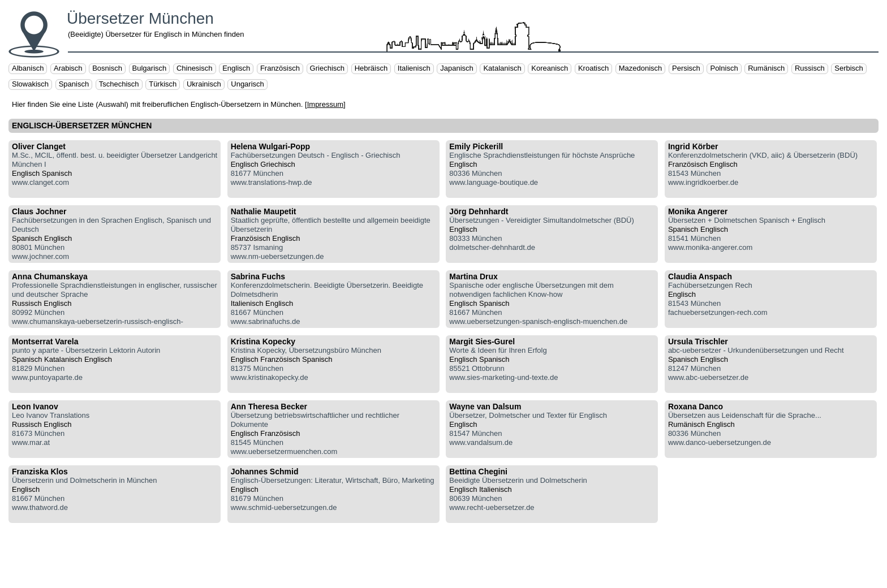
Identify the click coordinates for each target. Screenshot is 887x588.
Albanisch (28, 68)
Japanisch (457, 68)
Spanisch (74, 84)
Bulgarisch (150, 68)
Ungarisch (247, 84)
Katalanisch (502, 68)
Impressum (325, 104)
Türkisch (163, 84)
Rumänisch (766, 68)
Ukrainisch (204, 84)
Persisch (686, 68)
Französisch (280, 68)
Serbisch (849, 68)
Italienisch (414, 68)
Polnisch (724, 68)
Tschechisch (119, 84)
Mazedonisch (641, 68)
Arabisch (68, 68)
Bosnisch (107, 68)
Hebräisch (371, 68)
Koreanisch (550, 68)
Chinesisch (195, 68)
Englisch (236, 68)
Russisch (810, 68)
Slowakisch (30, 84)
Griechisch (327, 68)
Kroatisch (593, 68)
